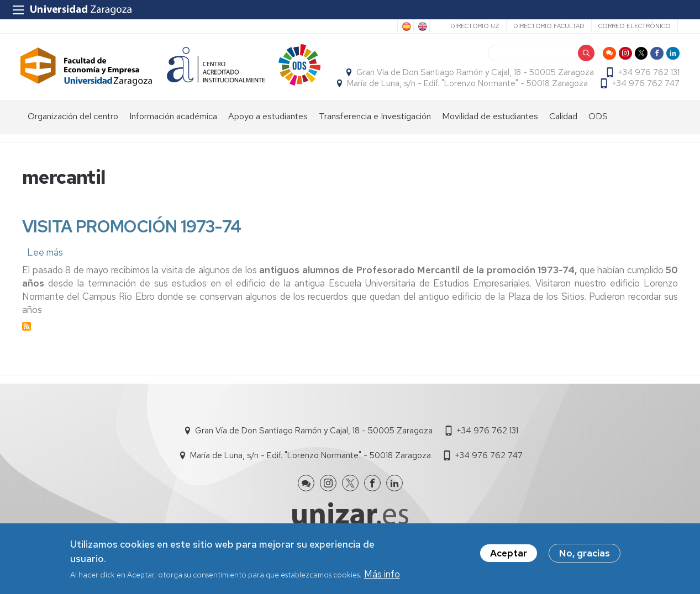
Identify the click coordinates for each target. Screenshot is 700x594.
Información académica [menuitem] (173, 136)
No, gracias (585, 554)
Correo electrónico (635, 26)
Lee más (45, 272)
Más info (382, 574)
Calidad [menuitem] (563, 136)
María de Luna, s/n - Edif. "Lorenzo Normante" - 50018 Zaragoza (557, 86)
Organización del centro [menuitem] (73, 136)
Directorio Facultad (549, 26)
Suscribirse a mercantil (27, 346)
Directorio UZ (475, 26)
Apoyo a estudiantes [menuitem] (268, 136)
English (422, 26)
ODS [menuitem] (598, 136)
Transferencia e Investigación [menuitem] (375, 136)
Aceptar (509, 554)
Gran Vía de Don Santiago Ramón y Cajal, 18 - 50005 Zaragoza (473, 75)
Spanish (406, 26)
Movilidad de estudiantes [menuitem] (490, 136)
